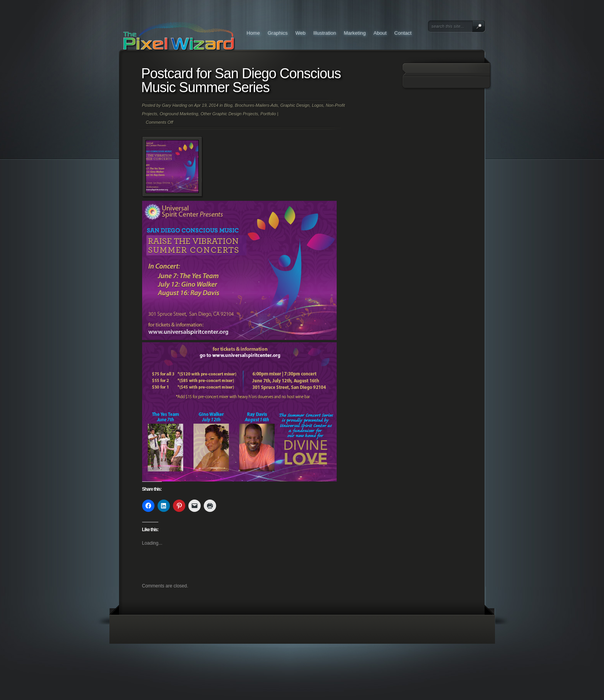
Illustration (325, 33)
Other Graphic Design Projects (229, 114)
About (380, 33)
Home (253, 33)
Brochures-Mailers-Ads (257, 105)
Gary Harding (174, 105)
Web (301, 33)
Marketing (355, 33)
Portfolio (268, 114)
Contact (403, 33)
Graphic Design (295, 105)
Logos (318, 105)
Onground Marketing (179, 114)
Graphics (278, 33)
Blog (228, 105)
